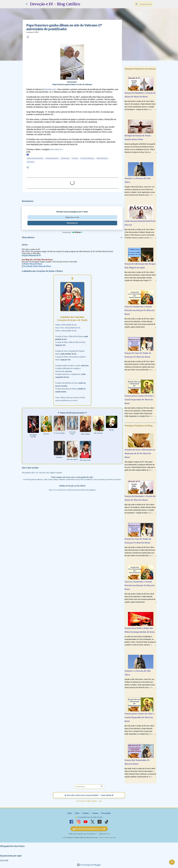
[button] (28, 37)
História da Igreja (52, 158)
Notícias (75, 158)
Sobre (77, 813)
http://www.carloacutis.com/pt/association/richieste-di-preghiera (72, 490)
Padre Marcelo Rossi (33, 264)
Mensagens (65, 158)
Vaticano (31, 162)
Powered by (72, 232)
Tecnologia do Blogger (89, 865)
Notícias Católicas (87, 158)
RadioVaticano (49, 89)
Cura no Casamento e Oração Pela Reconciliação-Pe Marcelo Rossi (140, 310)
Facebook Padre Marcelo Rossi (37, 266)
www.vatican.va (56, 149)
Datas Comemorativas (35, 158)
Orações (86, 813)
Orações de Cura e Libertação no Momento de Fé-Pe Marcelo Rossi (140, 453)
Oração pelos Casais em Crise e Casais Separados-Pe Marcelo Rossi (139, 400)
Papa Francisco (102, 158)
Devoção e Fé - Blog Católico (55, 4)
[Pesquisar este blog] (141, 4)
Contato (95, 813)
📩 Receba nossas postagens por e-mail (89, 829)
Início (70, 813)
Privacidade (106, 813)
